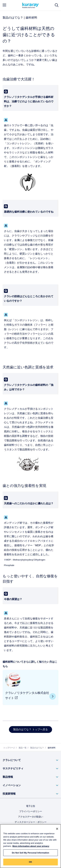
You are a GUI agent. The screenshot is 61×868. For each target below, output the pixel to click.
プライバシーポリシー (31, 811)
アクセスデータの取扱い (31, 817)
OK (31, 862)
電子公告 (31, 806)
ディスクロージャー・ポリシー (31, 822)
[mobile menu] (4, 5)
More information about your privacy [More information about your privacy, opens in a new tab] (31, 846)
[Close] (57, 829)
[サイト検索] (57, 5)
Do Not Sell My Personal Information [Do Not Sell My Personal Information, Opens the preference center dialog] (30, 853)
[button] (30, 760)
